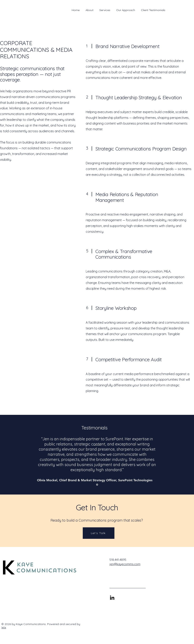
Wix (4, 627)
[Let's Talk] (99, 533)
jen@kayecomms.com (125, 564)
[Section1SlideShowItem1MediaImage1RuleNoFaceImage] (97, 485)
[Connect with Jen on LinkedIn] (112, 598)
